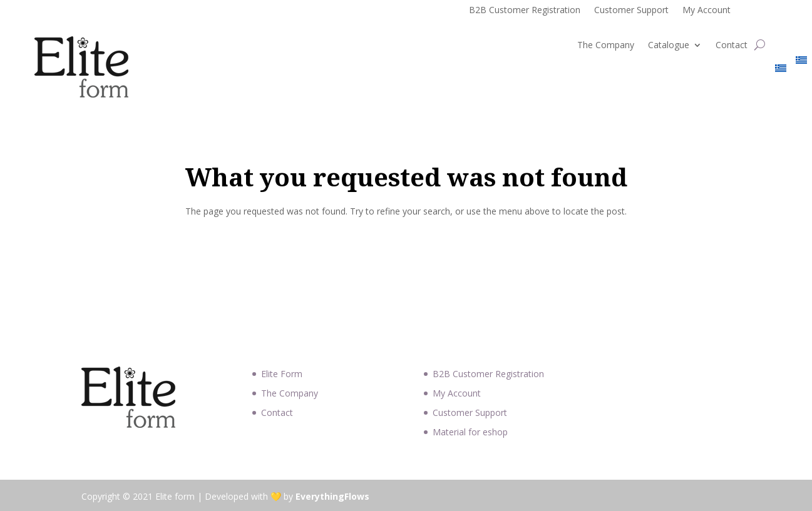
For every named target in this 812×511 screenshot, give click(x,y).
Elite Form (282, 374)
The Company (606, 46)
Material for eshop (470, 432)
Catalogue (669, 46)
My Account (707, 11)
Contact (732, 46)
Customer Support (631, 11)
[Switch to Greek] (781, 71)
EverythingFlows (332, 496)
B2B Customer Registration (525, 11)
